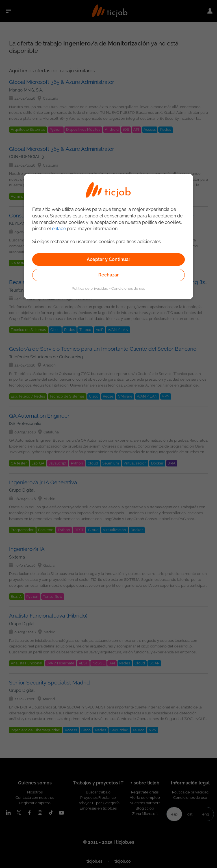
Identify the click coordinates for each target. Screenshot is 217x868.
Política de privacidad (90, 288)
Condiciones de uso (128, 288)
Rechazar (108, 275)
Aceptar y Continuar (108, 259)
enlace (59, 229)
